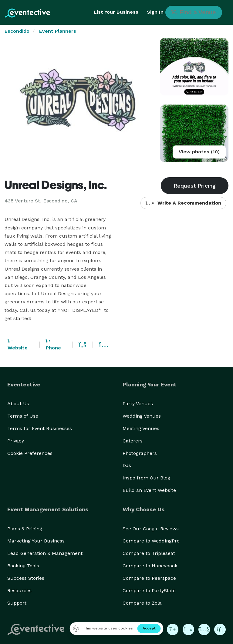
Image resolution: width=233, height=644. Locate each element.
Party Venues (138, 404)
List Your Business (116, 12)
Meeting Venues (141, 428)
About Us (18, 404)
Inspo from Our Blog (146, 478)
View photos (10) (199, 152)
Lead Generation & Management (45, 553)
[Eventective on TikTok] (188, 629)
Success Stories (26, 578)
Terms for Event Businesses (40, 428)
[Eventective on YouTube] (204, 629)
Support (17, 603)
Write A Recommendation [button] (183, 203)
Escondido (17, 31)
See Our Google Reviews (151, 529)
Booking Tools (23, 566)
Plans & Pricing (25, 529)
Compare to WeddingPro (151, 541)
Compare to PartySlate (149, 591)
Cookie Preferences (30, 453)
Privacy (16, 441)
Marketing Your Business (36, 541)
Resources (19, 591)
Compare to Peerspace (149, 578)
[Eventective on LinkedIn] (220, 629)
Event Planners (58, 31)
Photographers (140, 453)
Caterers (133, 441)
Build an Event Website (149, 490)
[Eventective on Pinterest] (173, 629)
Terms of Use (23, 416)
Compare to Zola (142, 603)
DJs (127, 465)
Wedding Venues (142, 416)
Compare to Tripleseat (149, 553)
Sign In (155, 12)
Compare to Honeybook (150, 566)
